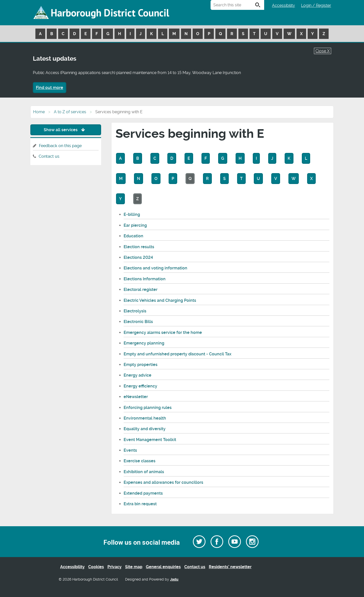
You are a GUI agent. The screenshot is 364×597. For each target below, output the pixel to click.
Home (39, 112)
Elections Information (145, 279)
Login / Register (316, 5)
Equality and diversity (145, 429)
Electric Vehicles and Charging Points (160, 300)
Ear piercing (135, 225)
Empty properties (141, 365)
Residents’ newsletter (230, 567)
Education (133, 236)
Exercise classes (140, 461)
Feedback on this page (60, 146)
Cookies (96, 567)
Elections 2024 (138, 257)
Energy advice (138, 375)
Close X (323, 51)
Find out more (50, 88)
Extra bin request (140, 504)
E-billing (132, 214)
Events (130, 450)
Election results (139, 247)
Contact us (49, 156)
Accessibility (283, 5)
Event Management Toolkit (150, 440)
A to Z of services (70, 112)
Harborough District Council (110, 13)
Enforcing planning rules (148, 408)
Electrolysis (135, 311)
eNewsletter (136, 397)
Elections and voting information (155, 268)
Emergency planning (144, 343)
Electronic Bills (138, 322)
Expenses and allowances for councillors (163, 482)
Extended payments (143, 493)
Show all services (66, 130)
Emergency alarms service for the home (163, 332)
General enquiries (163, 567)
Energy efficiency (140, 386)
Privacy (115, 567)
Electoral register (141, 290)
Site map (134, 567)
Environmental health (145, 418)
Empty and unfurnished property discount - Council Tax (177, 354)
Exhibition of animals (144, 472)
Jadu (174, 579)
